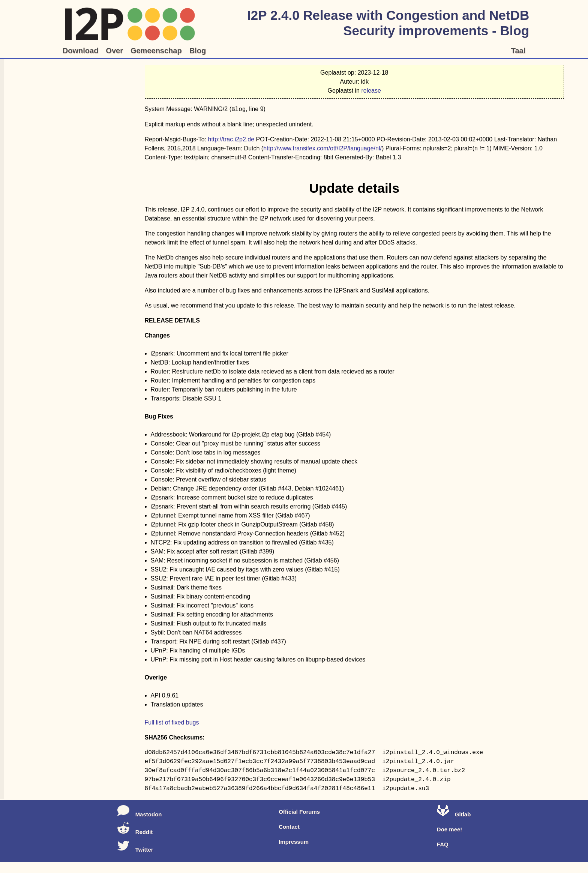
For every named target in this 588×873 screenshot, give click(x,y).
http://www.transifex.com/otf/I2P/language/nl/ (322, 148)
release (371, 91)
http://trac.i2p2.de (231, 139)
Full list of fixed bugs (172, 722)
